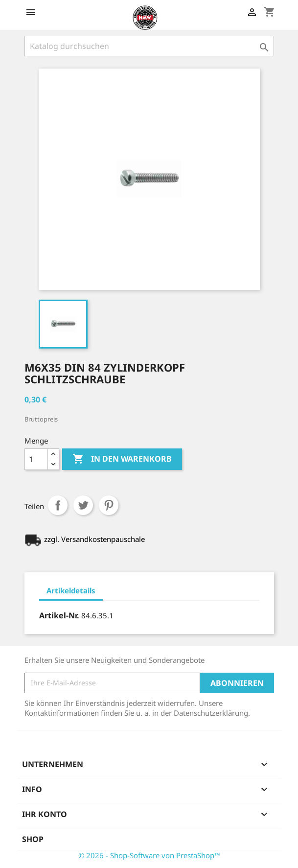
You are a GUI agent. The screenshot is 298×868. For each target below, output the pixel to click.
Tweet (83, 505)
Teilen (58, 505)
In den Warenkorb (122, 459)
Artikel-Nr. (59, 615)
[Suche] (149, 46)
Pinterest (109, 505)
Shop (33, 839)
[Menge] (36, 459)
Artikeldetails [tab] (71, 590)
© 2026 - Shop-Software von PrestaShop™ (149, 855)
